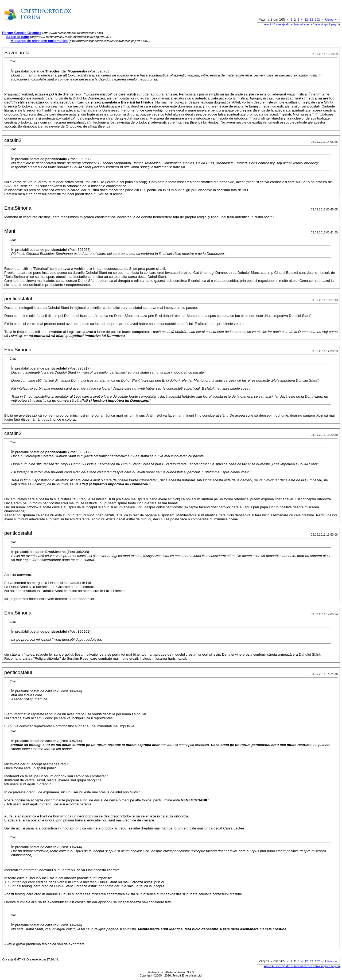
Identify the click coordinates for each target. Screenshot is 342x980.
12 (306, 20)
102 (317, 20)
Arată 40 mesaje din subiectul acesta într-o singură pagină (302, 24)
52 (311, 20)
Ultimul (331, 20)
